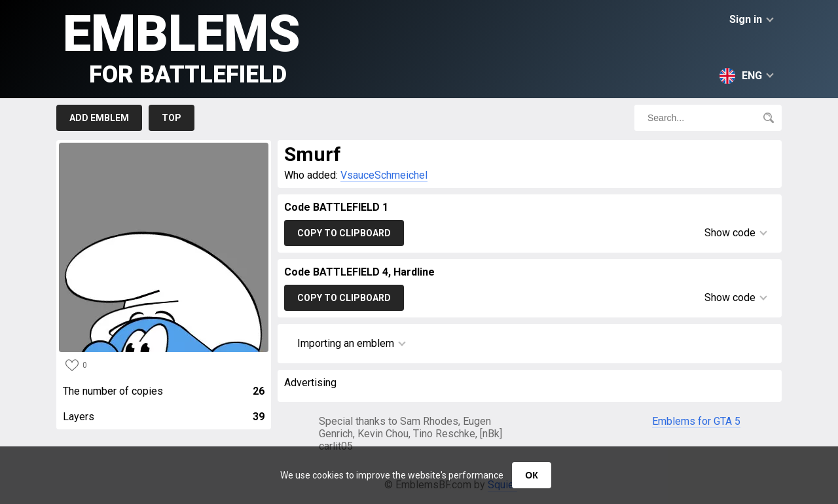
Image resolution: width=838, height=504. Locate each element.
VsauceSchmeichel (384, 175)
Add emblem (99, 118)
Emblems (182, 46)
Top (172, 118)
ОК (531, 475)
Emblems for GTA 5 (696, 421)
